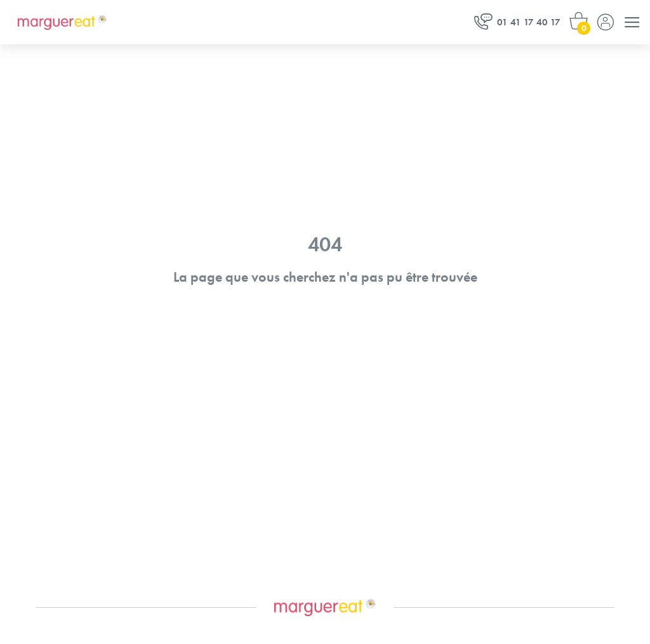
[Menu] (632, 22)
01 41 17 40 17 (517, 22)
